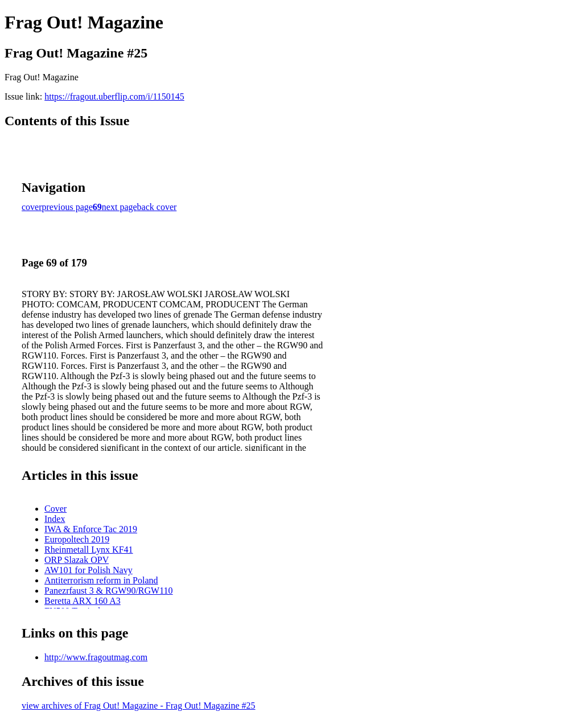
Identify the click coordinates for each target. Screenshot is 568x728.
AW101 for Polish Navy (89, 570)
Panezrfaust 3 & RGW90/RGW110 (109, 591)
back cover (157, 207)
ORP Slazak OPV (77, 560)
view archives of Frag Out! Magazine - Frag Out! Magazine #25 (139, 706)
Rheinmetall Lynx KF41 (89, 550)
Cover (55, 509)
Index (55, 519)
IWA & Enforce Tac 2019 (91, 529)
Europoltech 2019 (77, 539)
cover (32, 207)
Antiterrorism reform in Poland (101, 580)
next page (120, 207)
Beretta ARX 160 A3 (83, 601)
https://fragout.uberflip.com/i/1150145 (114, 96)
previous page (67, 207)
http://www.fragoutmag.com (96, 657)
